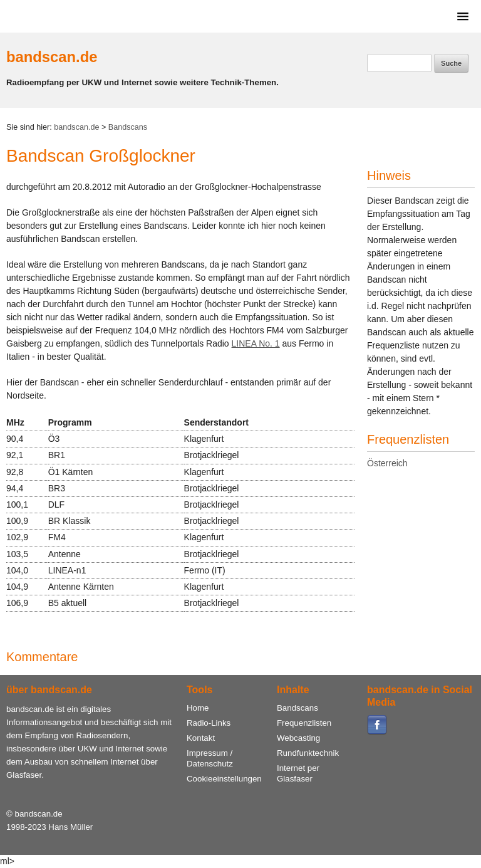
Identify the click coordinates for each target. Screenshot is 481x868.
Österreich (387, 463)
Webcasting (298, 738)
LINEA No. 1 (256, 343)
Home (198, 708)
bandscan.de (52, 57)
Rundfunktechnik (308, 753)
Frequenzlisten (304, 723)
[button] (461, 16)
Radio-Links (209, 723)
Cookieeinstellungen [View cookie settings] (224, 779)
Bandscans (128, 127)
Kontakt (201, 738)
